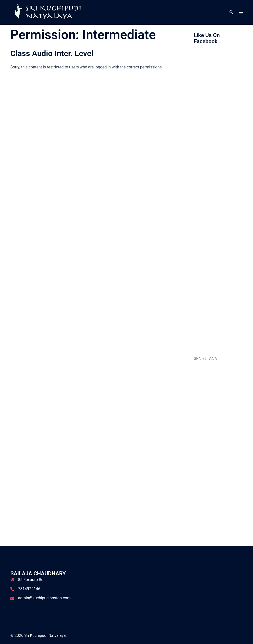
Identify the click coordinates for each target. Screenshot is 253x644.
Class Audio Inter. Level (52, 53)
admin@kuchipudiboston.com (44, 598)
